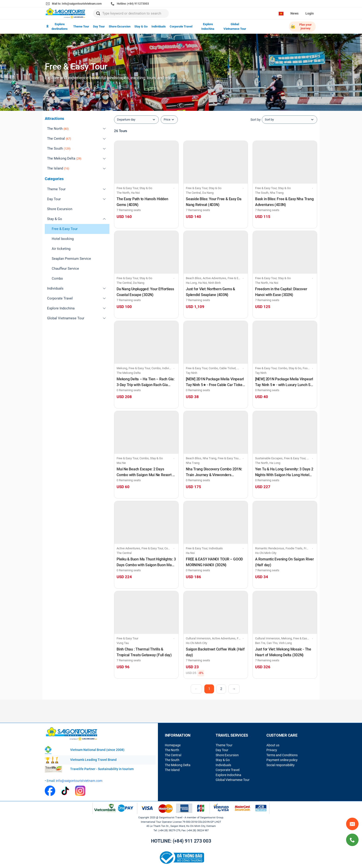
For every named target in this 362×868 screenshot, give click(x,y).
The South (172, 760)
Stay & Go (141, 26)
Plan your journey (301, 26)
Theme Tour (81, 26)
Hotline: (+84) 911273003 (130, 4)
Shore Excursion (120, 26)
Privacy (272, 750)
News (294, 13)
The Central (173, 755)
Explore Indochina (208, 26)
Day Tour (99, 26)
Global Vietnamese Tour (235, 26)
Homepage (173, 745)
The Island (172, 770)
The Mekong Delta (178, 765)
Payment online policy (282, 760)
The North (172, 750)
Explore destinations (57, 26)
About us (273, 745)
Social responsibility (281, 765)
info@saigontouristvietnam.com (79, 781)
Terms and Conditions (282, 755)
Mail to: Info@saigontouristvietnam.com (74, 4)
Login (310, 13)
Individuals (159, 26)
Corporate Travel (181, 26)
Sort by (256, 120)
